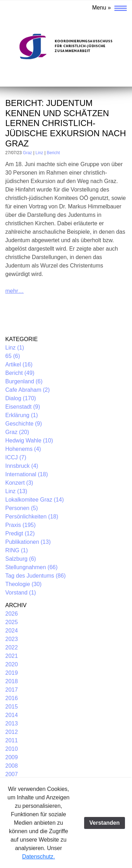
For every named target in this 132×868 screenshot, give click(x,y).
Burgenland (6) (24, 381)
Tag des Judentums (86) (36, 576)
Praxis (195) (20, 525)
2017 (12, 690)
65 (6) (13, 356)
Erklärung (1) (21, 415)
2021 (12, 656)
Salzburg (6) (21, 559)
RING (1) (17, 550)
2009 (12, 757)
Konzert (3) (19, 483)
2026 (12, 614)
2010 (12, 749)
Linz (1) (15, 348)
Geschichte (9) (24, 424)
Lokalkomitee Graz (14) (34, 500)
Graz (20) (17, 432)
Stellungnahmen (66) (32, 567)
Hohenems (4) (23, 449)
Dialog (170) (21, 398)
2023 (12, 639)
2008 (12, 766)
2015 (12, 707)
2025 (12, 622)
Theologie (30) (23, 584)
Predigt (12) (20, 533)
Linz (39, 153)
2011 (12, 740)
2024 (12, 631)
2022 (12, 647)
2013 (12, 724)
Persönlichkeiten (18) (32, 517)
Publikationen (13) (28, 542)
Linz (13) (16, 491)
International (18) (27, 474)
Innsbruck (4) (22, 466)
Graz (27, 153)
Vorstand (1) (21, 593)
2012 (12, 732)
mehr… (14, 291)
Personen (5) (22, 508)
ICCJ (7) (16, 457)
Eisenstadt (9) (23, 407)
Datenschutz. (39, 857)
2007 (12, 774)
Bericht (53, 153)
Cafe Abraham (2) (27, 390)
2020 (12, 664)
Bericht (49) (20, 373)
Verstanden (105, 823)
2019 (12, 673)
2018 (12, 681)
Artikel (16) (19, 364)
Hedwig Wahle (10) (29, 441)
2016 (12, 698)
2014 (12, 715)
